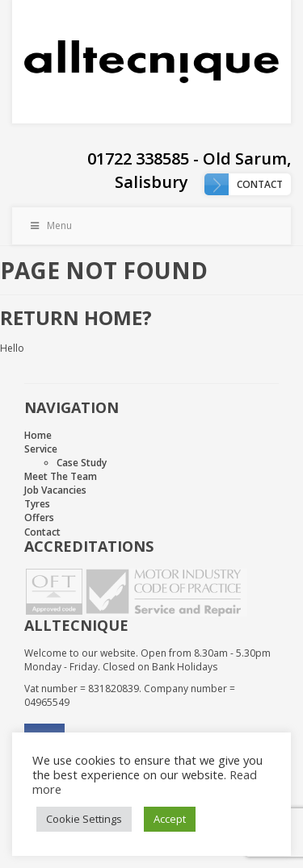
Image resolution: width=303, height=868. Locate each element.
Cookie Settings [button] (84, 819)
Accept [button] (170, 819)
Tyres (37, 504)
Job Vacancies (55, 490)
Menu (50, 225)
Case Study (82, 463)
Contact (260, 184)
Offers (39, 517)
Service (41, 449)
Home (38, 435)
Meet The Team (61, 476)
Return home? (76, 317)
